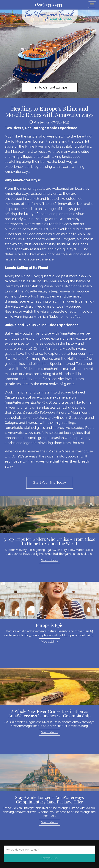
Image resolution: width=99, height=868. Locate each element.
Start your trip (49, 858)
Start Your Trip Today (50, 482)
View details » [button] (50, 560)
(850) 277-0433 (49, 5)
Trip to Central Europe (50, 87)
